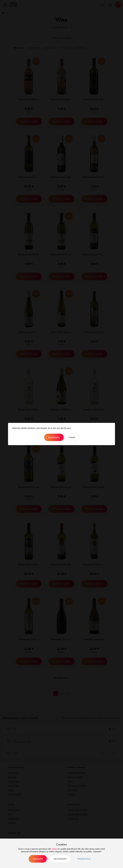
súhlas (54, 849)
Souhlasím (54, 437)
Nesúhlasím (60, 859)
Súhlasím (38, 859)
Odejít (72, 437)
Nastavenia (84, 859)
